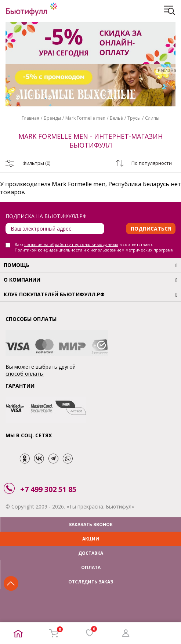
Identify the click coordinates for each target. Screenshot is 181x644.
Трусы (134, 118)
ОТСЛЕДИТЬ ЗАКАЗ (91, 582)
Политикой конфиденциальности (48, 250)
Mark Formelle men (85, 118)
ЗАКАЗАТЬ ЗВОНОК (91, 524)
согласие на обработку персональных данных (71, 244)
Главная (30, 118)
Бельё (116, 118)
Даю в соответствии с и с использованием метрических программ (94, 247)
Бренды (52, 118)
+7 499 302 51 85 (48, 489)
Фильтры (36, 163)
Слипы (152, 118)
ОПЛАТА (91, 567)
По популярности (152, 163)
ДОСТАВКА (91, 553)
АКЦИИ (91, 539)
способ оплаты (25, 374)
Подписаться (151, 229)
